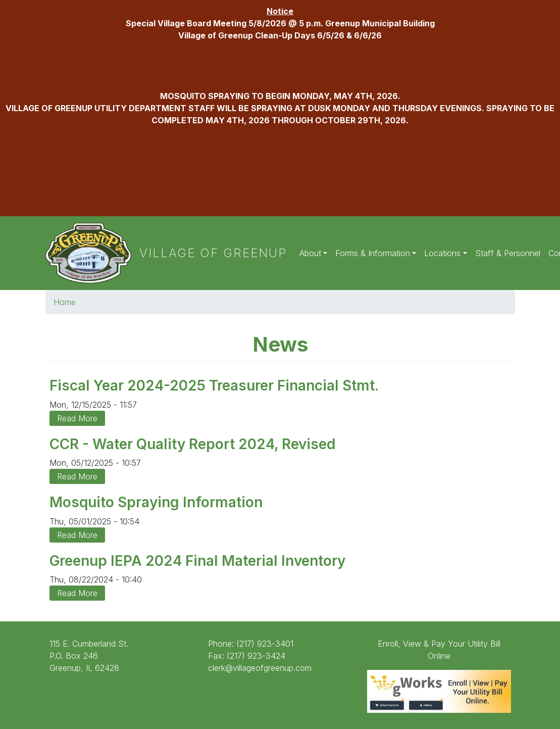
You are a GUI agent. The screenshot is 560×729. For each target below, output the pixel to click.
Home (65, 302)
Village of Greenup (213, 253)
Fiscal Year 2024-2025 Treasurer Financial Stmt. (214, 385)
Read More (77, 418)
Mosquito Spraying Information (156, 502)
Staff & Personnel (508, 253)
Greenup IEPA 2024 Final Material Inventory (197, 561)
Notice (280, 11)
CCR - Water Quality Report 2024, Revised (192, 444)
